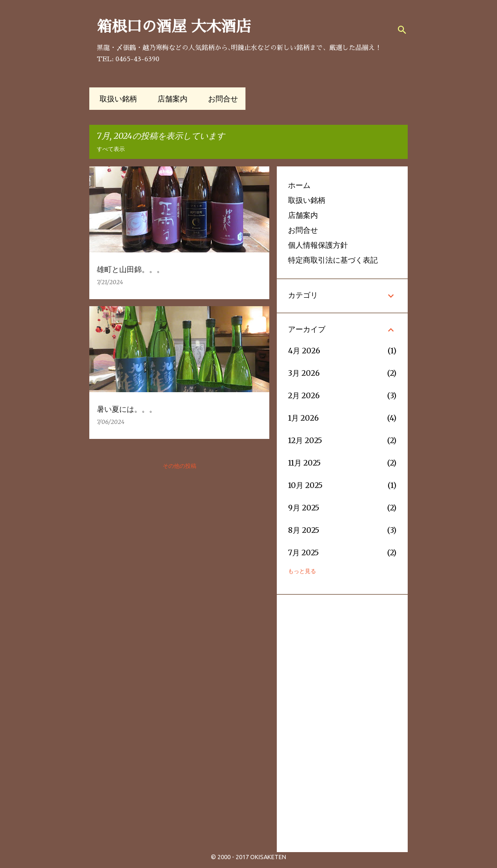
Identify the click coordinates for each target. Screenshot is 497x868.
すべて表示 (111, 149)
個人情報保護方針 (318, 245)
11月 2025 (304, 463)
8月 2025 (304, 530)
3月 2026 (304, 373)
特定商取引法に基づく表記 (333, 260)
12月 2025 (305, 440)
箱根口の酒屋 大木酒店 (174, 27)
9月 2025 (304, 508)
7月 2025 (303, 552)
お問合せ (220, 99)
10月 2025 (305, 485)
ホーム (299, 185)
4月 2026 (304, 351)
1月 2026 (303, 418)
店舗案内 (170, 99)
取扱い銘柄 (115, 99)
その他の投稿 (180, 466)
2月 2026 (304, 395)
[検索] (402, 30)
